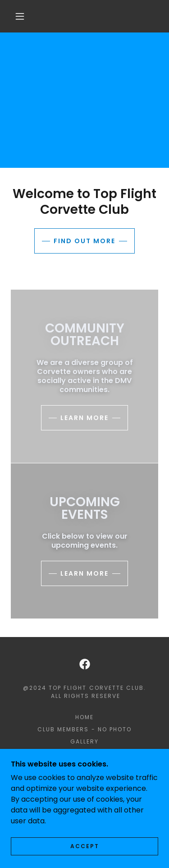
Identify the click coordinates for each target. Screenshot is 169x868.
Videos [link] (84, 778)
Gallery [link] (84, 741)
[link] (85, 664)
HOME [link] (84, 717)
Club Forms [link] (84, 766)
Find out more (84, 241)
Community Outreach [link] (84, 754)
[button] (20, 16)
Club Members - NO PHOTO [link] (84, 729)
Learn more (84, 418)
